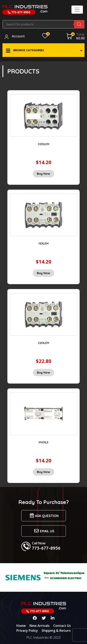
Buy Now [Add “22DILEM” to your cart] (43, 372)
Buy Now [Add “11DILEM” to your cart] (43, 273)
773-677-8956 (19, 12)
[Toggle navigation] (77, 10)
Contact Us (62, 626)
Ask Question (44, 516)
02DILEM (44, 144)
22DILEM (43, 343)
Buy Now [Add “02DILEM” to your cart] (43, 174)
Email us (44, 531)
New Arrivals (40, 626)
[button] (43, 50)
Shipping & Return (56, 631)
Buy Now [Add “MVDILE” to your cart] (43, 472)
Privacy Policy (27, 631)
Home (21, 626)
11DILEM (43, 244)
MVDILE (44, 442)
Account (18, 36)
